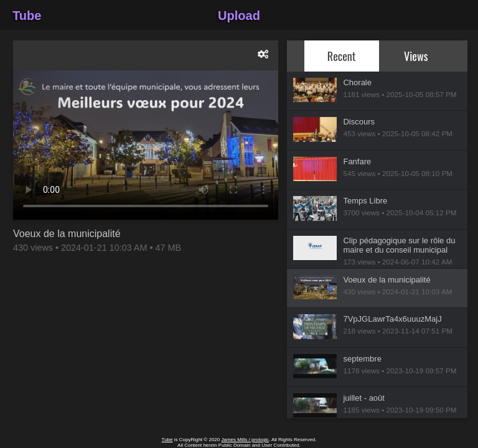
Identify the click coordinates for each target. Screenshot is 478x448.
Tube (27, 16)
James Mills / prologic (245, 440)
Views (416, 56)
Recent (342, 56)
